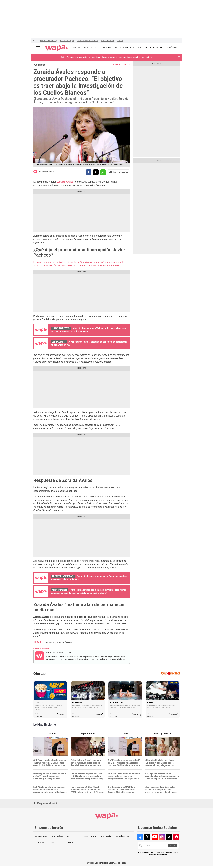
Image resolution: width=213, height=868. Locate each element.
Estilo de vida (105, 836)
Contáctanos (143, 853)
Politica (50, 643)
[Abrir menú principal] (38, 48)
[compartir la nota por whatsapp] (103, 172)
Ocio (69, 836)
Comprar (61, 715)
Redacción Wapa (46, 172)
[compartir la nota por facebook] (89, 172)
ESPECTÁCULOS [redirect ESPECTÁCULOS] (91, 48)
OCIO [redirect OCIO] (140, 48)
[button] (179, 57)
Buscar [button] (173, 846)
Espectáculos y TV (58, 836)
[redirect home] (56, 48)
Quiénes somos (172, 853)
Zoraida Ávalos (65, 182)
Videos (54, 842)
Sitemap (71, 842)
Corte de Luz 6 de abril (87, 41)
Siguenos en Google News (119, 172)
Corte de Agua (67, 41)
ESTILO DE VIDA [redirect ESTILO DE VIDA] (128, 48)
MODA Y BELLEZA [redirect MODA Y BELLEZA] (110, 48)
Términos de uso (157, 853)
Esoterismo (39, 842)
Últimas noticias (41, 836)
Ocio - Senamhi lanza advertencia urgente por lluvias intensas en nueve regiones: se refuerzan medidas (106, 57)
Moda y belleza (90, 836)
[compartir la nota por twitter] (96, 172)
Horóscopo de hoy (49, 41)
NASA (120, 41)
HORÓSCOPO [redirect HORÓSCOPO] (172, 48)
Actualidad (40, 65)
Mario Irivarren (108, 41)
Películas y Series (123, 836)
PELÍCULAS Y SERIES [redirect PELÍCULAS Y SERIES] (154, 48)
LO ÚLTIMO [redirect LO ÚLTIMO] (76, 48)
